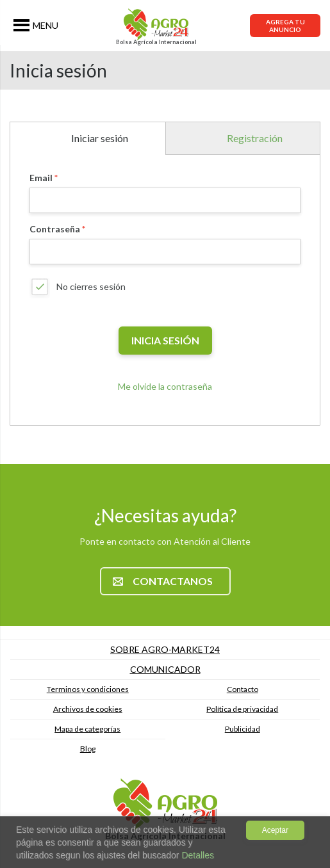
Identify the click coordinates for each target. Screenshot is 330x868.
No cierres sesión (91, 286)
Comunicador (165, 669)
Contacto (243, 689)
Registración (255, 138)
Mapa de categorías (87, 729)
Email (41, 178)
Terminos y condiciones (88, 689)
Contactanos (163, 581)
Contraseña (55, 229)
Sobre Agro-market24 (165, 649)
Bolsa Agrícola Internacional (156, 42)
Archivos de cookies (88, 709)
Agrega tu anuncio (285, 26)
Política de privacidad (242, 709)
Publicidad (243, 729)
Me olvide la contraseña (165, 386)
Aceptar (275, 830)
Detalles (197, 855)
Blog (88, 749)
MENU (45, 25)
